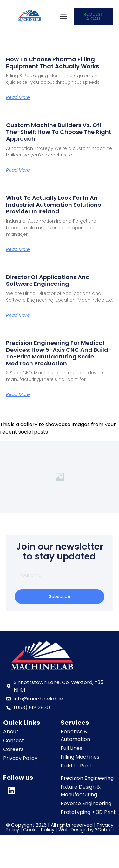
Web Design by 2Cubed (86, 830)
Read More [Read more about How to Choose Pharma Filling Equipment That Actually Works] (18, 97)
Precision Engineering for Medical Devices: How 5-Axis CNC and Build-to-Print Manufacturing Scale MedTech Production (59, 353)
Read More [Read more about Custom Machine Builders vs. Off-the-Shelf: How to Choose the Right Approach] (18, 170)
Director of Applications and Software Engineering (48, 281)
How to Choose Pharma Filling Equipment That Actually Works (53, 63)
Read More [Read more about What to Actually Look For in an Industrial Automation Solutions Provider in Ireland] (18, 249)
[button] (64, 16)
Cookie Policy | (41, 830)
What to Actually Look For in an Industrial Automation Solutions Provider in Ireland (53, 205)
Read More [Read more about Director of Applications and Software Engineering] (18, 315)
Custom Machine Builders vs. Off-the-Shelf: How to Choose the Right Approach (59, 132)
